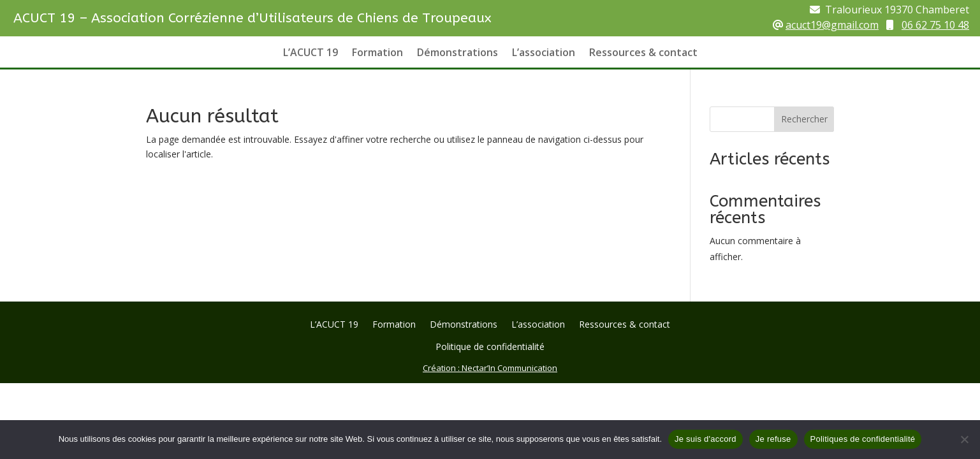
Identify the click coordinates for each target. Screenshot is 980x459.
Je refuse (773, 439)
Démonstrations (457, 54)
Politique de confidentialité (490, 347)
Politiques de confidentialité (863, 439)
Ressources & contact (643, 54)
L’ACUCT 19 (311, 54)
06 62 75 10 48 (935, 25)
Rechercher (804, 119)
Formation (377, 54)
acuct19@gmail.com (832, 25)
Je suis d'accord (706, 439)
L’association (544, 54)
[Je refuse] (964, 439)
